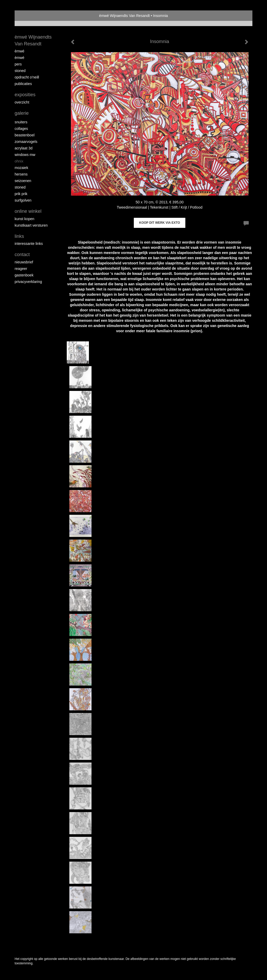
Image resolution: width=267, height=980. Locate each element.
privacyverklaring (28, 282)
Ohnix (19, 161)
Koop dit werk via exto (160, 223)
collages (21, 129)
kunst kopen (25, 219)
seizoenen (23, 181)
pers (18, 64)
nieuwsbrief (24, 262)
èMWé (19, 51)
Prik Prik (21, 194)
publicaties (23, 84)
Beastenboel (25, 135)
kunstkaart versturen (31, 225)
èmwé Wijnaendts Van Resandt (124, 16)
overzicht (22, 102)
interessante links (29, 244)
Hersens (21, 174)
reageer (21, 269)
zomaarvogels (26, 142)
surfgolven (23, 200)
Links (19, 236)
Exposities (25, 95)
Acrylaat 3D (23, 148)
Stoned (20, 71)
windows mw (25, 155)
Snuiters (21, 122)
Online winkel (28, 211)
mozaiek (21, 168)
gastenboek (24, 275)
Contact (22, 255)
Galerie (22, 113)
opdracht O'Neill (27, 77)
